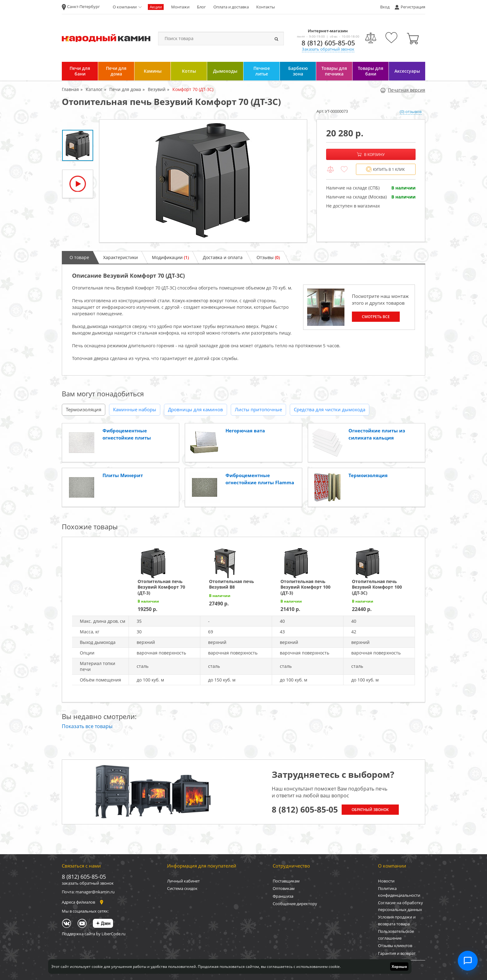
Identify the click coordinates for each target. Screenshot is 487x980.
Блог (201, 7)
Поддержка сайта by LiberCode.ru (94, 934)
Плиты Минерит (123, 475)
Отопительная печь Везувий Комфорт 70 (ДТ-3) (161, 587)
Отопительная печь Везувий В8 (232, 584)
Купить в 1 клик (385, 169)
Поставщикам (286, 881)
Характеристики (121, 257)
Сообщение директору (295, 904)
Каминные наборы (135, 409)
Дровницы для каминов (196, 409)
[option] (203, 181)
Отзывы (268, 257)
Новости (386, 881)
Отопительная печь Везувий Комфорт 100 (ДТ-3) (305, 587)
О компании (125, 7)
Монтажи (180, 7)
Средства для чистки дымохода (330, 409)
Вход (385, 7)
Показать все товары (87, 726)
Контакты (266, 7)
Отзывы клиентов (395, 946)
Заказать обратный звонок (328, 49)
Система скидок (182, 888)
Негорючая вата (245, 431)
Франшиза (283, 896)
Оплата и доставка (231, 7)
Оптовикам (284, 888)
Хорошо (399, 966)
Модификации (170, 257)
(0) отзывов (411, 112)
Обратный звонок (370, 810)
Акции (156, 7)
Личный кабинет (183, 881)
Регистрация (413, 7)
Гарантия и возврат (397, 953)
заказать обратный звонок (88, 883)
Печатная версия (403, 90)
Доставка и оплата (223, 257)
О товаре (79, 257)
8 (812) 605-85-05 (328, 43)
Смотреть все (376, 317)
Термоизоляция (84, 409)
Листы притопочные (258, 409)
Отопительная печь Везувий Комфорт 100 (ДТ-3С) (377, 587)
